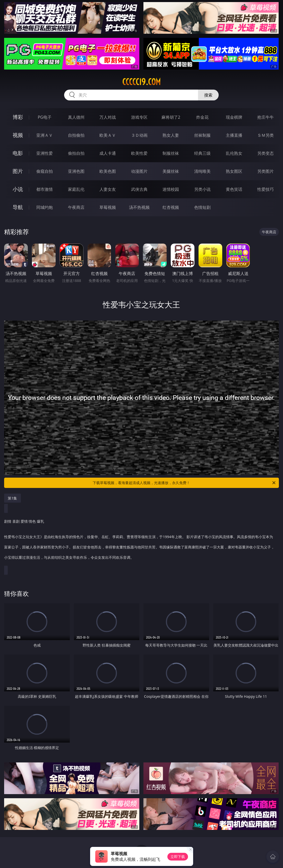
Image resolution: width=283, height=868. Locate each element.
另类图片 (265, 171)
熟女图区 (234, 171)
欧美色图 (108, 171)
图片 (18, 171)
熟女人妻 (171, 135)
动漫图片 (139, 171)
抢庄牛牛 (265, 117)
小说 (18, 189)
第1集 (12, 498)
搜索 (208, 95)
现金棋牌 (234, 117)
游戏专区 (139, 117)
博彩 (18, 117)
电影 (18, 153)
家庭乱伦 (76, 189)
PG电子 (44, 117)
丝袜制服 (202, 135)
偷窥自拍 (45, 171)
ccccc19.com (141, 82)
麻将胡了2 (171, 117)
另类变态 (265, 153)
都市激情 (45, 189)
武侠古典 (139, 189)
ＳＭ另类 (265, 135)
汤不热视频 (139, 207)
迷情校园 (171, 189)
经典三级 (202, 153)
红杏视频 (171, 207)
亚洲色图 (76, 171)
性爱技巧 (265, 189)
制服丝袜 (171, 153)
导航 (18, 207)
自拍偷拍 (76, 135)
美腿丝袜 (171, 171)
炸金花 (202, 117)
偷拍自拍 (76, 153)
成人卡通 (108, 153)
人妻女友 (108, 189)
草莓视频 (108, 207)
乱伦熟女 (234, 153)
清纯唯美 (202, 171)
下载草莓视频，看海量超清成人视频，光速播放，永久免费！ (184, 483)
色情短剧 (202, 207)
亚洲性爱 (45, 153)
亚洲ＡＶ (45, 135)
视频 (18, 135)
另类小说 (202, 189)
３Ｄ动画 (139, 135)
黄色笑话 (234, 189)
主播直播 (234, 135)
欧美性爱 (139, 153)
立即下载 (178, 857)
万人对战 (108, 117)
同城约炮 (45, 207)
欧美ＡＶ (108, 135)
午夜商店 (76, 207)
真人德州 (76, 117)
